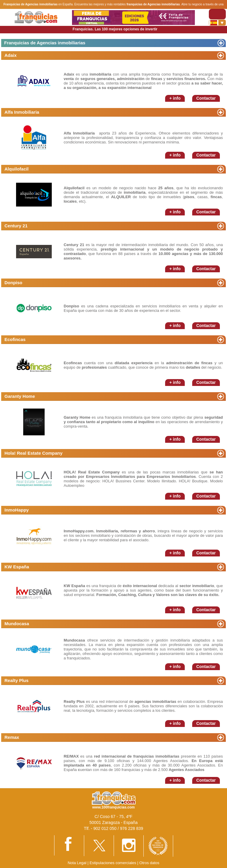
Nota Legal (77, 863)
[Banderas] (217, 23)
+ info (175, 98)
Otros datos (149, 863)
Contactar (206, 98)
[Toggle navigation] (217, 14)
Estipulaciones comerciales (113, 863)
